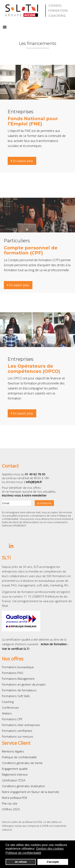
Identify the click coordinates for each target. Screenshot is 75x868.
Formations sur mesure (17, 736)
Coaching (8, 702)
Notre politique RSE (15, 798)
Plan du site (10, 803)
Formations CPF (12, 719)
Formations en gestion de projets (24, 684)
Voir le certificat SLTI (16, 649)
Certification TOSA (14, 780)
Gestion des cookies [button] (50, 849)
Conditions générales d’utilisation (23, 786)
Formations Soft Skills (16, 696)
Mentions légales (13, 751)
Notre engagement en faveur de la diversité (30, 792)
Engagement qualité (15, 769)
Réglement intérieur (15, 774)
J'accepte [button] (53, 862)
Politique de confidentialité (19, 757)
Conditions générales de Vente (22, 763)
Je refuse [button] (21, 862)
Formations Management (18, 679)
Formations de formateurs (19, 690)
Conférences (10, 708)
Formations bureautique (18, 667)
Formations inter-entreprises (21, 725)
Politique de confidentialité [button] (23, 853)
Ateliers (7, 713)
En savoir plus (22, 161)
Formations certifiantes (17, 731)
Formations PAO (13, 673)
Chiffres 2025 (11, 809)
